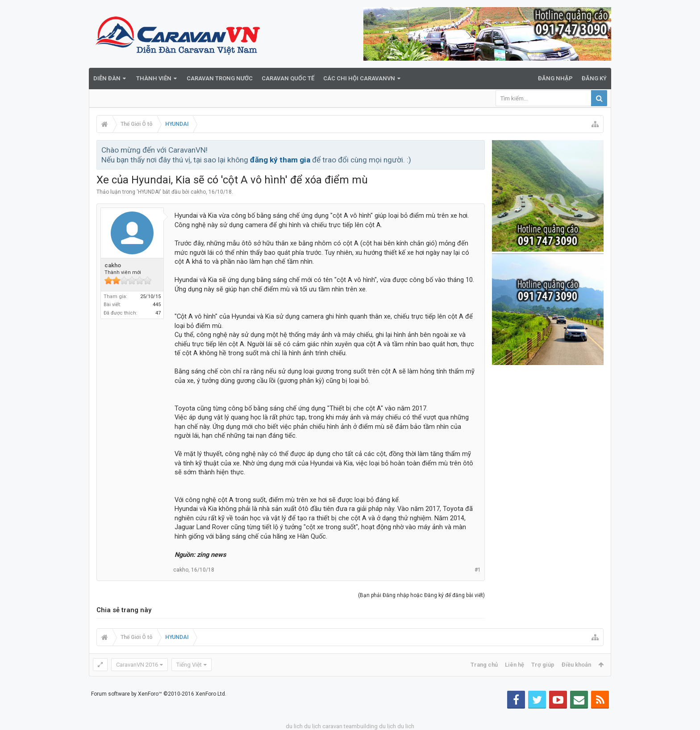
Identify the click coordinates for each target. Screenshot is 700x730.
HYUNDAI (149, 192)
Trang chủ (484, 665)
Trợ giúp (543, 665)
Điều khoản (576, 665)
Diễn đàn (107, 78)
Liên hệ (515, 665)
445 (157, 305)
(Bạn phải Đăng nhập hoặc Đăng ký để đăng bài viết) (421, 595)
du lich (294, 726)
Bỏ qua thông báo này (479, 149)
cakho (198, 192)
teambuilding (361, 726)
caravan (332, 726)
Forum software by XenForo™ (159, 694)
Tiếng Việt (189, 665)
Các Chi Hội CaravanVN (359, 78)
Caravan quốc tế (288, 78)
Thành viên (154, 78)
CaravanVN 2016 (137, 665)
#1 (478, 570)
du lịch (312, 726)
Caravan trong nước (220, 78)
